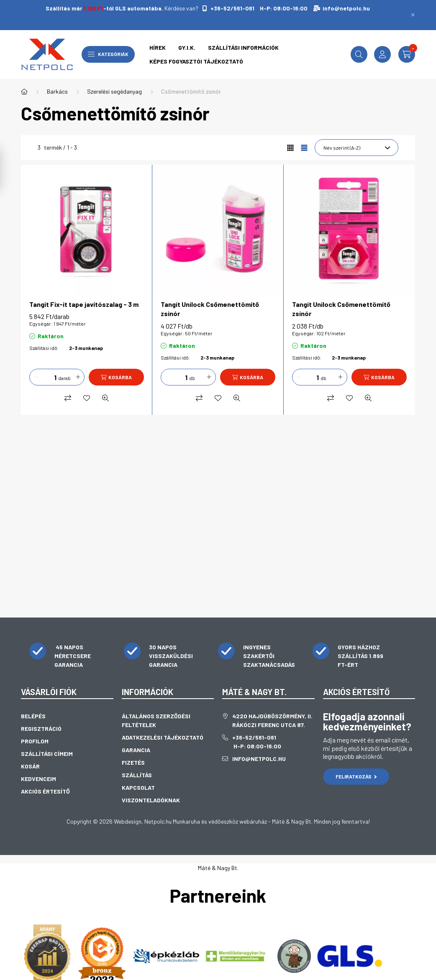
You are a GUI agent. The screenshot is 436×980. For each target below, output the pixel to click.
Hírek (158, 47)
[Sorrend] (356, 148)
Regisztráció (41, 729)
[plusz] (78, 377)
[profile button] (382, 54)
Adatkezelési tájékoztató (163, 737)
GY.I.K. (187, 47)
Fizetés (133, 762)
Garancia (136, 750)
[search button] (359, 54)
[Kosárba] (116, 377)
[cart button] (407, 54)
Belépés (33, 716)
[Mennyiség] (49, 377)
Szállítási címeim (47, 754)
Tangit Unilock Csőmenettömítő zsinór (210, 309)
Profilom (35, 741)
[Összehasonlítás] (68, 398)
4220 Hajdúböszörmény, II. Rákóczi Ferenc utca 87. (272, 720)
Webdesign (128, 821)
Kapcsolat (138, 787)
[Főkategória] (24, 92)
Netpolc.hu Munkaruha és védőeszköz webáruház (206, 821)
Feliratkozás (356, 776)
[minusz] (36, 377)
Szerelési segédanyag (114, 91)
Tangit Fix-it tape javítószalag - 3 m (84, 304)
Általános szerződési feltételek (156, 720)
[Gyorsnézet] (105, 398)
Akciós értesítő (45, 791)
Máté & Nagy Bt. (218, 868)
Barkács (57, 91)
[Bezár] (413, 15)
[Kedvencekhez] (87, 398)
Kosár (30, 766)
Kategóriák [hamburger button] (108, 54)
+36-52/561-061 (232, 8)
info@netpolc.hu (346, 8)
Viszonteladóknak (151, 800)
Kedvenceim (38, 779)
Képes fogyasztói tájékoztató (196, 61)
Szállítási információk (243, 47)
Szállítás (137, 775)
